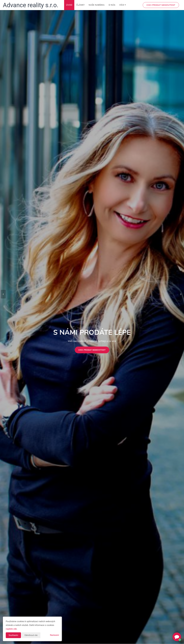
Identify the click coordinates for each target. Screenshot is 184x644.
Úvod (69, 5)
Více (123, 5)
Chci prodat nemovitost (161, 5)
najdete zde (11, 629)
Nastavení (54, 635)
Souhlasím (13, 635)
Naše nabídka (97, 5)
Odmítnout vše (31, 635)
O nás (112, 5)
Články (80, 5)
